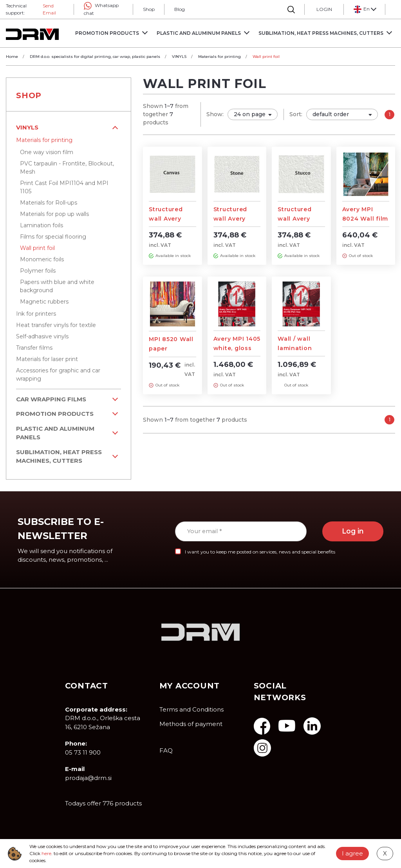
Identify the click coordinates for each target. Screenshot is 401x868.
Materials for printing (44, 140)
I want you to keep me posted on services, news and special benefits (260, 552)
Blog (180, 9)
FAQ (166, 750)
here (46, 853)
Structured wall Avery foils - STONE (234, 219)
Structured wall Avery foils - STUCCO (301, 219)
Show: (215, 114)
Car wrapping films (51, 399)
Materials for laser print (47, 359)
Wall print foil (37, 248)
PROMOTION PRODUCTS (55, 414)
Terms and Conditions (191, 709)
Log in (353, 531)
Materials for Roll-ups (49, 203)
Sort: (296, 114)
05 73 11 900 (83, 752)
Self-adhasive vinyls (42, 336)
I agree (352, 853)
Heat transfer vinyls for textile (56, 325)
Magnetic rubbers (44, 302)
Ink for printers (36, 314)
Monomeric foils (42, 259)
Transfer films (34, 348)
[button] (365, 9)
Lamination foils (42, 225)
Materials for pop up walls (54, 214)
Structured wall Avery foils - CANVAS (172, 219)
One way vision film (47, 152)
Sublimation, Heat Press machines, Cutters (59, 456)
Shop (149, 9)
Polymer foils (38, 271)
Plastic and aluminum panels (55, 433)
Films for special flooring (53, 237)
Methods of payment (191, 724)
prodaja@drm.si (88, 778)
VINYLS (27, 127)
